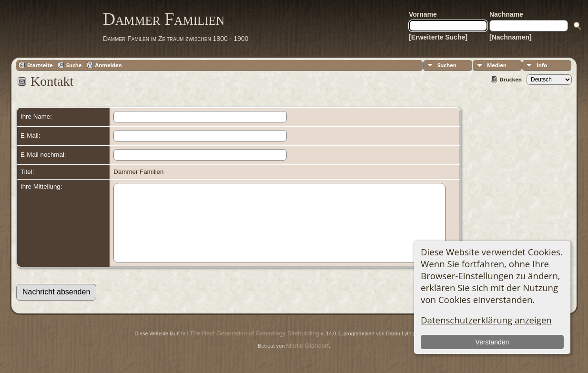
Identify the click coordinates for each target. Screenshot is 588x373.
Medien (497, 65)
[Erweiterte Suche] (438, 37)
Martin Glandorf (307, 360)
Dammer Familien (164, 19)
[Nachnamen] (511, 37)
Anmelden (109, 65)
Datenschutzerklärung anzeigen (486, 320)
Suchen (447, 65)
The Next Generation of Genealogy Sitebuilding (254, 348)
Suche (74, 65)
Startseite (40, 65)
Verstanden (492, 342)
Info (542, 65)
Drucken (511, 79)
